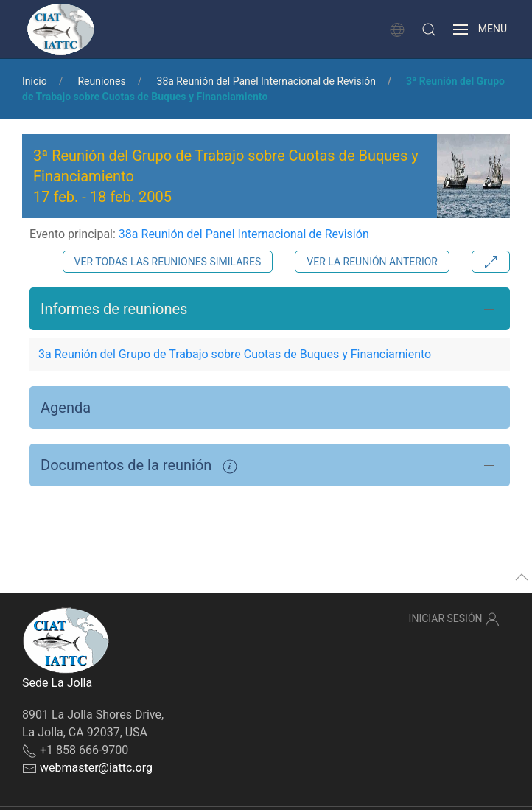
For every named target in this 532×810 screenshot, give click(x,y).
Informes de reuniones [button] (114, 309)
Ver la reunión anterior (372, 262)
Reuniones (101, 81)
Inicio (35, 81)
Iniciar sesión (454, 619)
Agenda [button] (66, 408)
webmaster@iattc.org (96, 768)
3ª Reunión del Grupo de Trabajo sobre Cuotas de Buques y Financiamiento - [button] (226, 176)
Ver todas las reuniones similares (168, 262)
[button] (429, 29)
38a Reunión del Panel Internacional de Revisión (266, 81)
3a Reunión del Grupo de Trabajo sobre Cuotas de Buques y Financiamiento (235, 354)
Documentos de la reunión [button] (139, 465)
